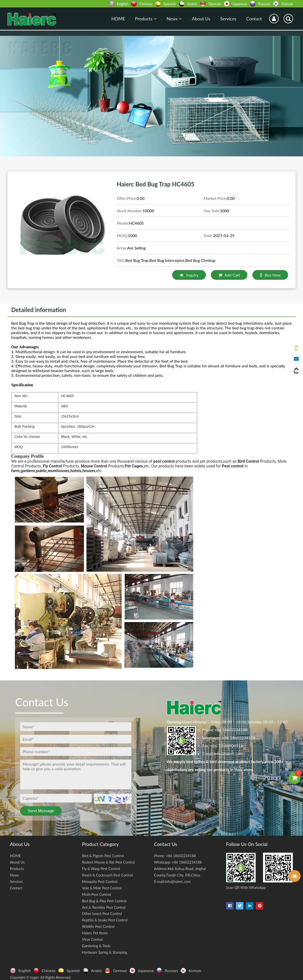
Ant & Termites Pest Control (104, 907)
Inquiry (189, 275)
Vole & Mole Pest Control (102, 888)
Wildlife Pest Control (98, 927)
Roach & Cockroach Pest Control (107, 875)
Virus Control (92, 939)
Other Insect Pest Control (102, 914)
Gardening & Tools (96, 946)
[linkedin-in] (250, 906)
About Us (201, 19)
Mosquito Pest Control (100, 882)
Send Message (41, 811)
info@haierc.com (228, 753)
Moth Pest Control (96, 894)
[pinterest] (260, 906)
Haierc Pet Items (95, 933)
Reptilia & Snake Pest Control (105, 920)
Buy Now (270, 275)
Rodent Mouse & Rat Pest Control (108, 862)
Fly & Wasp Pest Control (101, 869)
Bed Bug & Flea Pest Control (104, 901)
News (174, 19)
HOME (118, 19)
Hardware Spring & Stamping (105, 952)
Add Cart (229, 275)
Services (228, 19)
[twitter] (240, 906)
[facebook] (230, 906)
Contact (254, 19)
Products (146, 19)
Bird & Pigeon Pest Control (103, 856)
